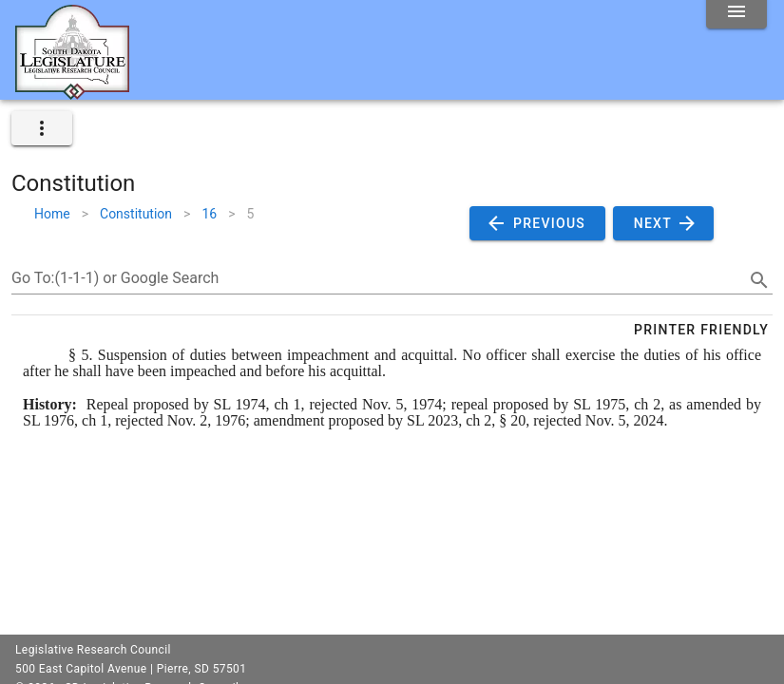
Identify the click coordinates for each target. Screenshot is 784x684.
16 (209, 214)
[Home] (72, 92)
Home (52, 214)
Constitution (136, 214)
